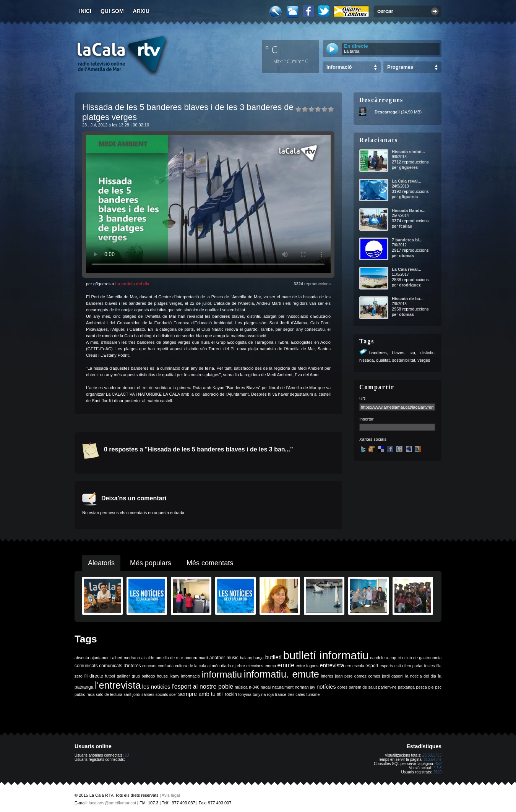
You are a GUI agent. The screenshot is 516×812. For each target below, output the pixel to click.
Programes (400, 67)
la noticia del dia (421, 676)
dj (234, 666)
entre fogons (307, 666)
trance (281, 694)
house (162, 676)
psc (438, 687)
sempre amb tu (197, 694)
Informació (339, 67)
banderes (378, 353)
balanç (246, 658)
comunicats (86, 666)
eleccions (255, 666)
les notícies (156, 687)
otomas (406, 256)
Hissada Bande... (409, 210)
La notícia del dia (132, 284)
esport (372, 666)
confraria (166, 666)
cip (412, 353)
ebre (241, 666)
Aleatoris (101, 563)
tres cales (296, 694)
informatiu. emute (282, 674)
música (241, 687)
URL (363, 399)
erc (348, 666)
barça (259, 658)
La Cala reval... (406, 181)
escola (358, 666)
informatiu (222, 674)
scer (173, 694)
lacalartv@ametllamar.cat (112, 803)
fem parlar (414, 666)
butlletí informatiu (326, 655)
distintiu (428, 353)
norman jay (305, 687)
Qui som (112, 11)
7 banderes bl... (407, 240)
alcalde (148, 658)
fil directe (94, 676)
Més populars (151, 563)
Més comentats (210, 563)
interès (327, 676)
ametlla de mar (169, 658)
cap (393, 658)
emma (270, 666)
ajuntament (101, 658)
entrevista (332, 665)
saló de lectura (109, 694)
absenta (82, 658)
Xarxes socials (373, 439)
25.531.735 (432, 755)
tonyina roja (263, 694)
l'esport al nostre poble (202, 687)
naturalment (283, 687)
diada (226, 666)
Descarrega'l (387, 112)
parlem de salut (363, 687)
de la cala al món (204, 666)
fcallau (406, 226)
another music (224, 658)
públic (80, 694)
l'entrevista (118, 685)
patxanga (406, 687)
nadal (266, 687)
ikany (174, 676)
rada (90, 694)
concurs (149, 666)
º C (271, 49)
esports (386, 666)
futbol (110, 676)
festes (429, 666)
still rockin (227, 694)
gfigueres (409, 167)
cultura (181, 666)
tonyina (245, 694)
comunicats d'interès (120, 666)
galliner (123, 676)
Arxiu (141, 11)
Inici (85, 11)
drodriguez (410, 285)
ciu (400, 658)
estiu (399, 666)
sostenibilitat (404, 360)
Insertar (366, 419)
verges (424, 360)
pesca (422, 687)
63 (127, 755)
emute (286, 665)
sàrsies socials (155, 694)
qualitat (383, 360)
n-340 (254, 687)
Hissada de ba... (408, 299)
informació (191, 676)
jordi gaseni (393, 676)
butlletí (273, 657)
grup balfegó (144, 676)
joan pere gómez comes (358, 676)
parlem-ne (388, 687)
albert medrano (126, 658)
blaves (398, 353)
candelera (379, 658)
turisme (313, 694)
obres (342, 687)
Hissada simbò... (408, 152)
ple (431, 687)
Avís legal (171, 795)
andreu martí (196, 658)
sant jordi (132, 694)
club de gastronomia (423, 658)
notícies (326, 687)
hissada (367, 360)
